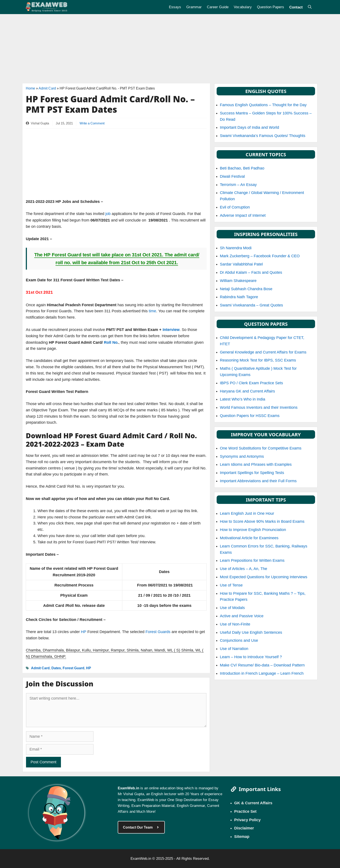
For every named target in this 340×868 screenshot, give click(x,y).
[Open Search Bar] (310, 7)
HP (84, 632)
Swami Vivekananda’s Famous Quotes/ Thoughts (263, 136)
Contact (296, 7)
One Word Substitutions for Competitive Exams (261, 448)
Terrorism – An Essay (238, 185)
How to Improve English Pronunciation (253, 530)
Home (30, 88)
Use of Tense (231, 585)
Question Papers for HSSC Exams (250, 416)
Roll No (111, 342)
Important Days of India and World (249, 127)
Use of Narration (234, 649)
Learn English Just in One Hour (247, 513)
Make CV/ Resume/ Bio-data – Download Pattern (262, 665)
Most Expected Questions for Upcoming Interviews (264, 577)
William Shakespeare (238, 281)
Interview (171, 329)
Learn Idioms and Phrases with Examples (256, 464)
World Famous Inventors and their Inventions (259, 407)
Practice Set (245, 811)
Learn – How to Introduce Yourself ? (251, 657)
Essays (175, 7)
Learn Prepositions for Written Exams (252, 560)
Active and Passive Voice (242, 616)
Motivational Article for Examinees (249, 538)
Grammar (194, 7)
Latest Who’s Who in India (243, 399)
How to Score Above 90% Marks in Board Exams (262, 521)
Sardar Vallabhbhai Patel (241, 264)
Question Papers (271, 7)
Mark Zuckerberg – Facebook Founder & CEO (260, 256)
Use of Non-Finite (235, 624)
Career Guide (218, 7)
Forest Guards (158, 632)
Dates (56, 668)
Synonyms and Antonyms (242, 456)
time (152, 311)
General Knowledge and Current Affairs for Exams (263, 352)
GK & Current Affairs (253, 803)
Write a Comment (92, 123)
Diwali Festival (232, 176)
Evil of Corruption (235, 207)
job (107, 214)
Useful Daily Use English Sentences (251, 632)
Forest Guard (74, 668)
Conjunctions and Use (239, 640)
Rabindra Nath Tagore (239, 297)
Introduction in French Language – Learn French (262, 673)
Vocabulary (243, 7)
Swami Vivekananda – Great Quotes (251, 305)
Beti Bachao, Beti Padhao (242, 168)
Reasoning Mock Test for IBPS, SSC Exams (258, 360)
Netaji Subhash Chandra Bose (246, 289)
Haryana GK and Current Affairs (247, 391)
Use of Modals (232, 608)
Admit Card (47, 88)
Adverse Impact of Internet (243, 215)
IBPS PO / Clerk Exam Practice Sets (251, 383)
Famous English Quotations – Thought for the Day (263, 105)
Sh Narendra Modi (236, 248)
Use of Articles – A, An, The (244, 569)
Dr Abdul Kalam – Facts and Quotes (251, 272)
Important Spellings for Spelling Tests (252, 473)
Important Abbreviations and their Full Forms (258, 481)
